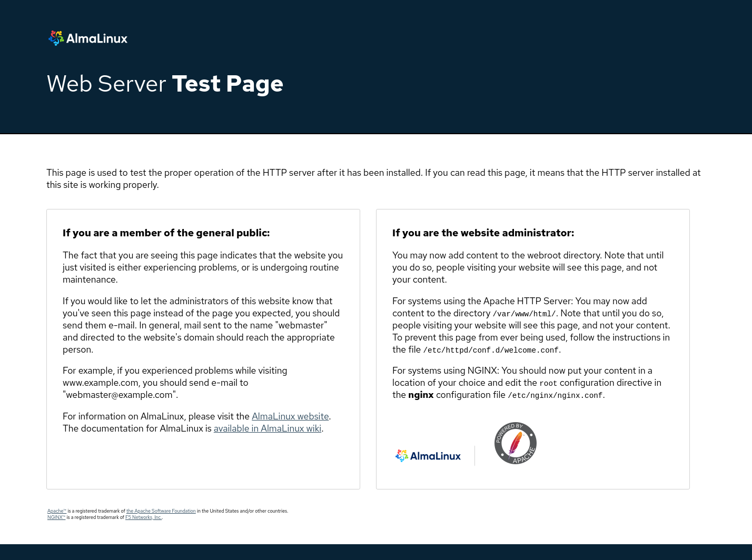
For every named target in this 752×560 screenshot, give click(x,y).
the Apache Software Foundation (161, 511)
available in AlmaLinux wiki (268, 428)
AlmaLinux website (290, 416)
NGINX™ (56, 517)
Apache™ (57, 511)
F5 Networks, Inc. (144, 517)
